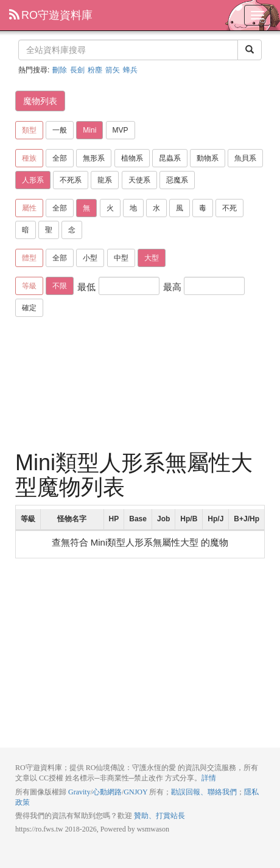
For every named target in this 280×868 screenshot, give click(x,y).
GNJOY (135, 792)
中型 (121, 258)
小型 (90, 258)
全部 (60, 158)
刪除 (60, 70)
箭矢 (113, 70)
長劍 (77, 70)
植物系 (132, 158)
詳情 (209, 778)
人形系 (33, 180)
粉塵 (95, 70)
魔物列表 (40, 101)
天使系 (139, 180)
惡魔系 (177, 180)
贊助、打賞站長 (159, 816)
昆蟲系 (170, 158)
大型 (152, 258)
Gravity (79, 792)
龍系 (105, 180)
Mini (89, 130)
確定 (29, 308)
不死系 (71, 180)
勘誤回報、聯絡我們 (204, 792)
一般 (60, 130)
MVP (121, 130)
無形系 (94, 158)
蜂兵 (130, 70)
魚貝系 (245, 158)
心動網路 (107, 792)
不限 (60, 286)
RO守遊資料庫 (51, 15)
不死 (229, 208)
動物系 (208, 158)
